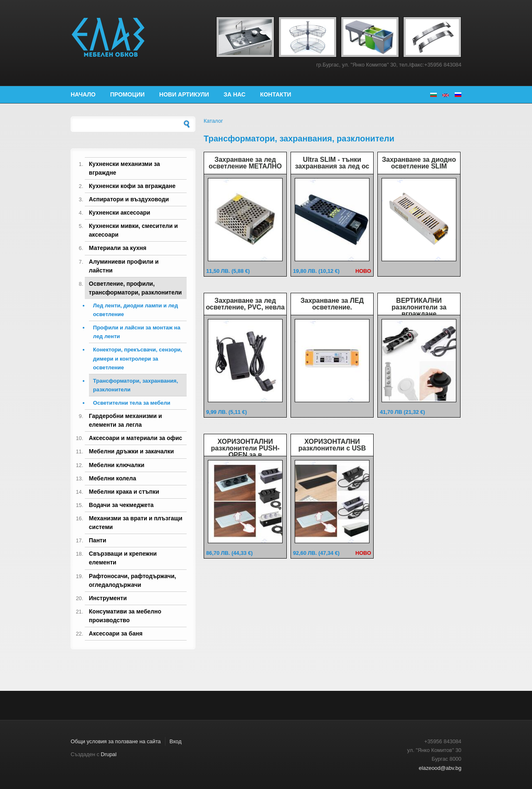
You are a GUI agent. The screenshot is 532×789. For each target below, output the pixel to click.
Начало (83, 94)
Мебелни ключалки (117, 465)
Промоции (127, 94)
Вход (176, 741)
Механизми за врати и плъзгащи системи (136, 523)
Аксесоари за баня (116, 633)
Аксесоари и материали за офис (136, 438)
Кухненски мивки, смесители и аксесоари (133, 230)
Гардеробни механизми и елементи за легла (126, 420)
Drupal (109, 754)
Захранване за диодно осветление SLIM (419, 163)
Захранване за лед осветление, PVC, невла (245, 304)
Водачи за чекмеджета (121, 505)
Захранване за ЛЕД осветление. (332, 304)
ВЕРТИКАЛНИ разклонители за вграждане (419, 307)
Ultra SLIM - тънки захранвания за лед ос (332, 163)
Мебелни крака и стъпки (124, 492)
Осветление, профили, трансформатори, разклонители (135, 288)
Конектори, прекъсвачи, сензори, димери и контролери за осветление (138, 358)
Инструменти (108, 598)
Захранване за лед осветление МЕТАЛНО (245, 163)
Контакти (276, 94)
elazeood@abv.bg (440, 768)
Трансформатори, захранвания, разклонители (135, 385)
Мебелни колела (113, 478)
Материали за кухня (118, 248)
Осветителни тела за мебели (132, 403)
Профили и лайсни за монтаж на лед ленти (137, 332)
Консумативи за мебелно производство (125, 616)
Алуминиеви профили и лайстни (124, 266)
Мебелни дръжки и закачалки (132, 451)
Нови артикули (184, 94)
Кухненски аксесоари (120, 213)
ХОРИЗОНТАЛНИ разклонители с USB (332, 445)
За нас (235, 94)
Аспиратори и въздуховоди (129, 199)
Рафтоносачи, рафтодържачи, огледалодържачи (133, 580)
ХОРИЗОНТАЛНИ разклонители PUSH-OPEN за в (245, 448)
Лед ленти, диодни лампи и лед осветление (135, 310)
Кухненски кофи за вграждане (132, 186)
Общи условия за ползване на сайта (116, 741)
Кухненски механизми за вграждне (124, 168)
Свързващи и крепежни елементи (123, 558)
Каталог (213, 121)
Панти (98, 540)
